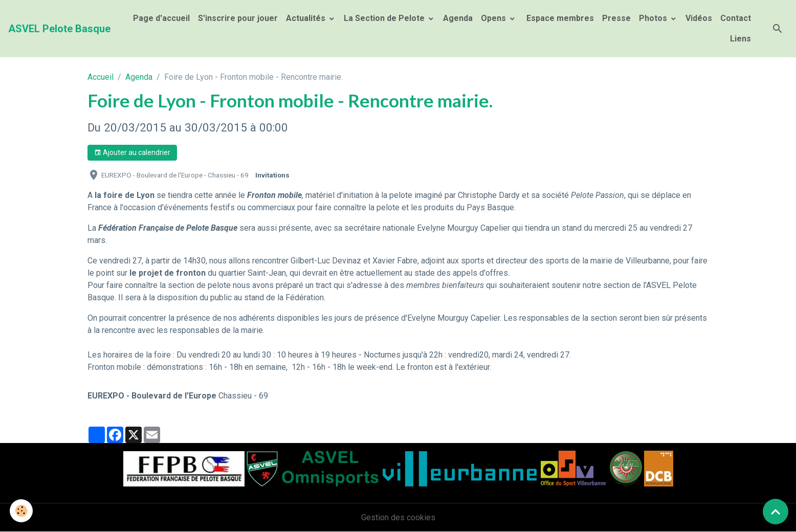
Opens (494, 18)
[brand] (59, 29)
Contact (736, 18)
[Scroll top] (776, 512)
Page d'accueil (161, 18)
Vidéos (699, 18)
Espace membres (559, 18)
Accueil (101, 77)
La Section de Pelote (385, 18)
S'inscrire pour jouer (238, 18)
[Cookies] (22, 511)
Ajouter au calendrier (132, 153)
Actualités (307, 18)
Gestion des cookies (398, 517)
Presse (616, 18)
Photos (654, 18)
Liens (740, 39)
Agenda (458, 18)
